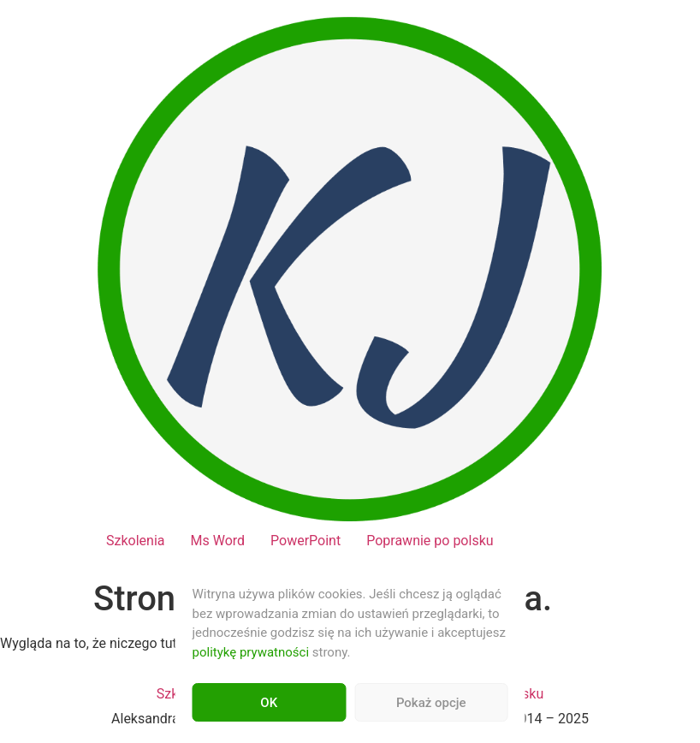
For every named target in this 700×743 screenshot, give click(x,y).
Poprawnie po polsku (430, 541)
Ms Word (217, 541)
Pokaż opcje (431, 703)
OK (269, 703)
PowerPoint (306, 541)
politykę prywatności (251, 652)
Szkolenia (135, 541)
